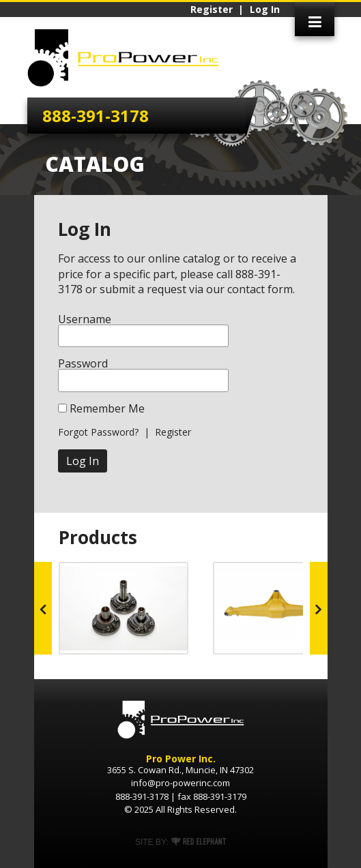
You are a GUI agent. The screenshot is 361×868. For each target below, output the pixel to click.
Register (212, 10)
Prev (43, 608)
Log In (265, 10)
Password (83, 363)
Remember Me (107, 408)
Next (319, 608)
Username (85, 319)
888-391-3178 (96, 116)
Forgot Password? (98, 432)
